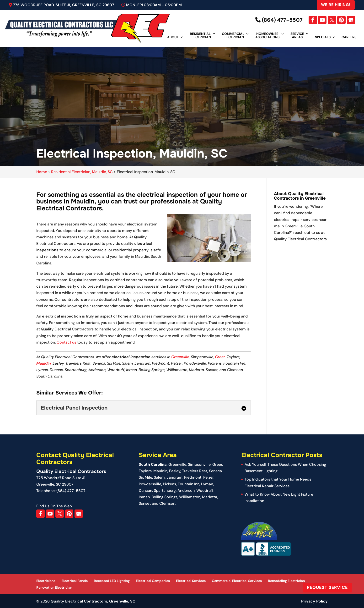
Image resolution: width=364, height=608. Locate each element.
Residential (200, 36)
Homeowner (267, 36)
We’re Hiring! (336, 5)
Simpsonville (199, 464)
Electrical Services (191, 581)
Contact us (66, 342)
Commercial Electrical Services (237, 581)
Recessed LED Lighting (112, 581)
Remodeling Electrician (286, 581)
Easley (175, 471)
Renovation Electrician (54, 587)
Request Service (327, 587)
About (173, 37)
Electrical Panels (75, 581)
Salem (159, 477)
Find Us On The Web (54, 506)
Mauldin (44, 363)
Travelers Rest (195, 471)
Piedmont (193, 477)
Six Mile (145, 477)
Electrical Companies (153, 581)
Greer (220, 357)
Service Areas (297, 36)
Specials (323, 37)
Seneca (215, 471)
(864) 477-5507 (279, 20)
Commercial (233, 36)
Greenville (180, 357)
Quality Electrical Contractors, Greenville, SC (93, 601)
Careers (349, 37)
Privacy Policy (314, 601)
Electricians (46, 581)
